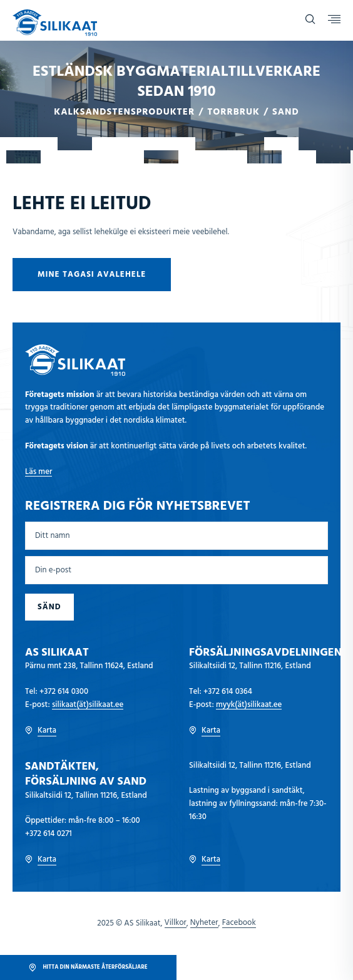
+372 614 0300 (64, 692)
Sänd (49, 607)
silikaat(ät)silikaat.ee (88, 705)
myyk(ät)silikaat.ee (249, 705)
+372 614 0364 (228, 692)
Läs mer (38, 472)
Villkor (176, 923)
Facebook (239, 923)
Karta (41, 731)
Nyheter (204, 923)
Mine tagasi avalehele (92, 275)
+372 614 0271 (49, 834)
